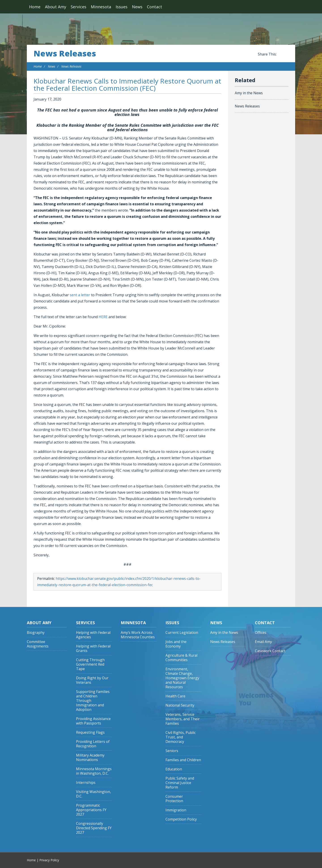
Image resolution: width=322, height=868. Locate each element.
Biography (36, 633)
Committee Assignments (38, 644)
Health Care (175, 696)
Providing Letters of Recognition (93, 744)
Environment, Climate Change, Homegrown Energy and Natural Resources (182, 678)
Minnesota (101, 7)
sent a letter (80, 295)
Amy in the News (249, 93)
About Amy (56, 7)
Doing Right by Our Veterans (92, 680)
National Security (180, 705)
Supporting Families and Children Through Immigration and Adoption (93, 701)
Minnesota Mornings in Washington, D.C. (94, 771)
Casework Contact (270, 651)
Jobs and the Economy (176, 644)
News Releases (65, 54)
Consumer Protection (174, 799)
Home (35, 7)
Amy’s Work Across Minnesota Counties (138, 635)
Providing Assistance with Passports (93, 721)
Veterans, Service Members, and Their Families (183, 719)
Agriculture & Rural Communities (181, 658)
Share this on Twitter (286, 54)
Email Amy (263, 642)
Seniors (172, 751)
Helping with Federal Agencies (93, 635)
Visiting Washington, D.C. (93, 794)
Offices (261, 633)
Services (78, 7)
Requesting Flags (90, 732)
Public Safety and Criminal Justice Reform (180, 783)
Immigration (176, 810)
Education (174, 769)
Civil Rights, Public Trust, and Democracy (181, 737)
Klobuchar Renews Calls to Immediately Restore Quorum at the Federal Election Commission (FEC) (127, 85)
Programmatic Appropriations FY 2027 (91, 810)
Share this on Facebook (281, 54)
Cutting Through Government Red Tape (90, 664)
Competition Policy (181, 819)
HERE (103, 317)
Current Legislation (182, 633)
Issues (122, 7)
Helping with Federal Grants (93, 648)
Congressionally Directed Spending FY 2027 (94, 828)
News (137, 7)
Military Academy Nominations (90, 758)
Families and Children (183, 760)
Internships (86, 783)
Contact (155, 7)
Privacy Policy (49, 860)
